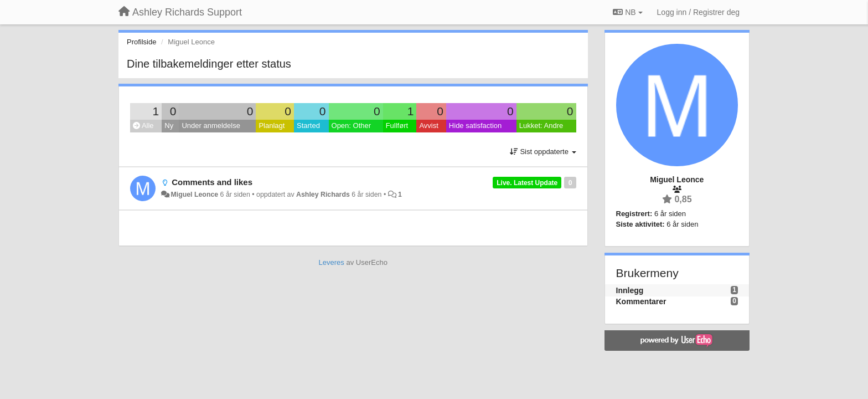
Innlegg (630, 290)
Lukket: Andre (541, 126)
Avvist (428, 126)
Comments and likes (212, 182)
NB (627, 12)
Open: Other (352, 126)
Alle (143, 126)
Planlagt (272, 126)
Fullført (397, 126)
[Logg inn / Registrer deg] (698, 12)
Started (308, 126)
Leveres (332, 262)
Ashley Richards (323, 195)
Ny (169, 126)
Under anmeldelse (211, 126)
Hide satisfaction (475, 126)
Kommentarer (641, 301)
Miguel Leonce (194, 195)
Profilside (141, 42)
